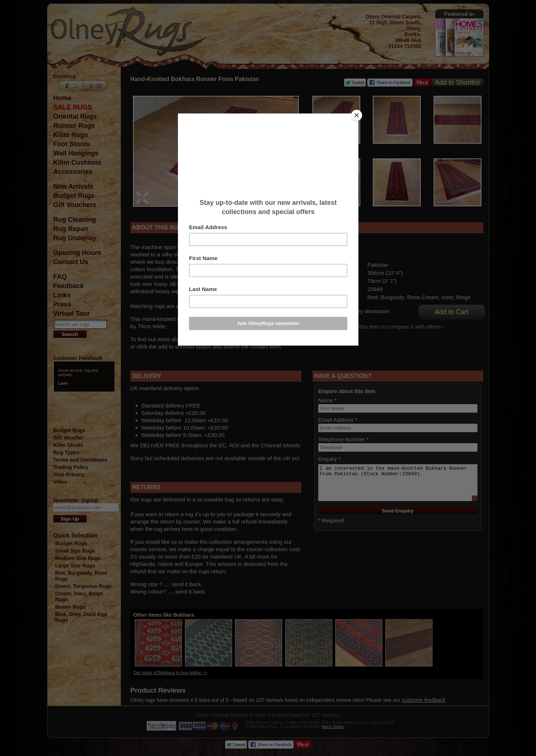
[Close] (357, 115)
